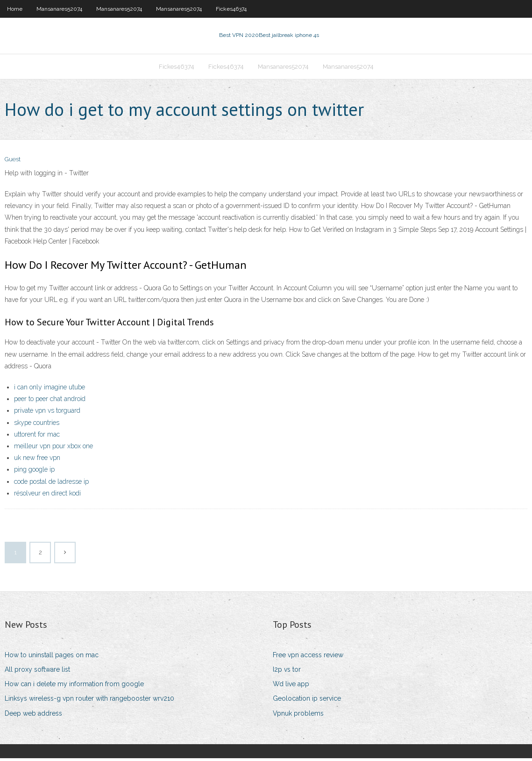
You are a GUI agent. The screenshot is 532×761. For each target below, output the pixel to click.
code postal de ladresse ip (51, 484)
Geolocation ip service (307, 702)
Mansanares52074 (59, 9)
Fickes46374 (231, 9)
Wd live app (291, 687)
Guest (13, 162)
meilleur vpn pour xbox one (53, 449)
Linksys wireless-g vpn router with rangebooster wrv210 (89, 702)
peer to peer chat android (50, 402)
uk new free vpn (37, 460)
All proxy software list (37, 672)
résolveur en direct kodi (47, 496)
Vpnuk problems (298, 716)
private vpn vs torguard (47, 414)
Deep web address (33, 716)
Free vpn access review (308, 658)
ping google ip (34, 473)
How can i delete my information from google (74, 687)
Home (15, 9)
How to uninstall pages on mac (52, 658)
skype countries (37, 425)
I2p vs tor (287, 672)
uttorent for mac (37, 437)
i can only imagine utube (50, 390)
